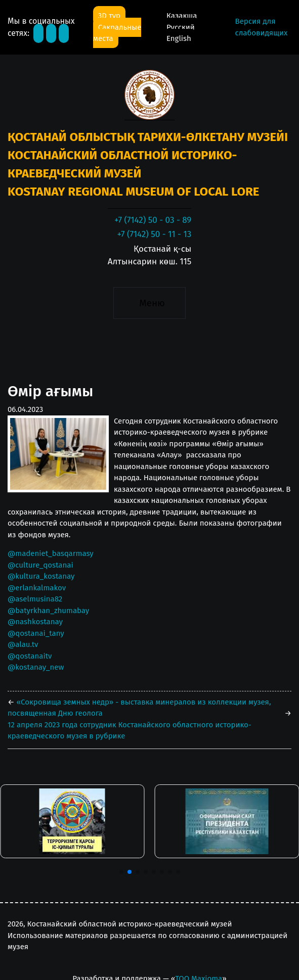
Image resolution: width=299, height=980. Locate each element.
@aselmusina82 (35, 599)
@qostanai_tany (36, 633)
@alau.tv (23, 644)
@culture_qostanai (40, 565)
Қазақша (182, 16)
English (179, 38)
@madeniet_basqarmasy (51, 553)
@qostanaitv (30, 656)
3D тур (109, 16)
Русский (181, 27)
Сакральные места (117, 33)
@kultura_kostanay (41, 576)
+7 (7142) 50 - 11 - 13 (154, 234)
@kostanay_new (36, 667)
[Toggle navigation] (149, 303)
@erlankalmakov (37, 588)
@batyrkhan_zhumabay (48, 611)
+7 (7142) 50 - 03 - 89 (153, 220)
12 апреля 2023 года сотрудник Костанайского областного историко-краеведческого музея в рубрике (130, 731)
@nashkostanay (35, 622)
